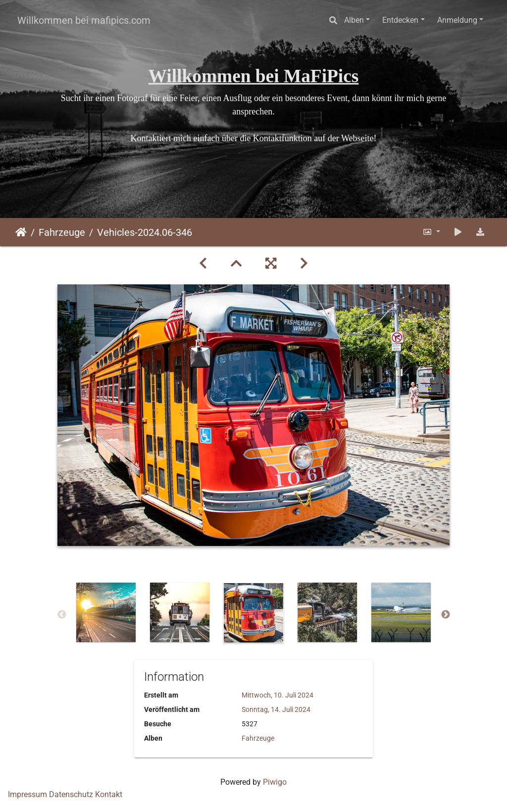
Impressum (27, 794)
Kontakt (109, 794)
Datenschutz (71, 794)
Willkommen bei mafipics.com (84, 20)
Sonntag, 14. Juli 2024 (276, 709)
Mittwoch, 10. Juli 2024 (278, 695)
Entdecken (400, 20)
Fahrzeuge (62, 232)
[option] (106, 612)
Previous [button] (62, 615)
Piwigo (275, 782)
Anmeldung (457, 20)
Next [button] (446, 615)
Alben (354, 20)
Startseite (21, 232)
